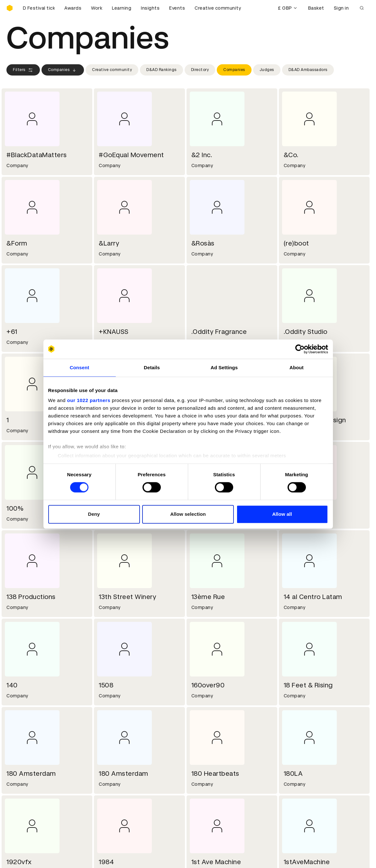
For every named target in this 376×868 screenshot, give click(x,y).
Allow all (282, 514)
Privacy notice (115, 801)
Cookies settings (34, 856)
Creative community (218, 8)
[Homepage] (10, 8)
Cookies (108, 794)
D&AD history (22, 740)
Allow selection (188, 514)
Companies (63, 70)
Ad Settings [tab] (224, 367)
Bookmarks (205, 801)
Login (198, 786)
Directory (200, 70)
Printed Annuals (25, 794)
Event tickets (22, 817)
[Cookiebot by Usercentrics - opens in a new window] (300, 349)
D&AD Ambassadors (308, 70)
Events (177, 8)
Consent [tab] (80, 367)
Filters (23, 70)
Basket (316, 8)
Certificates (21, 801)
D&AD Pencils (22, 786)
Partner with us (117, 748)
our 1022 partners (89, 400)
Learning (122, 8)
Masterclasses (23, 809)
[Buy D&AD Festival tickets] (39, 8)
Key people (19, 748)
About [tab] (297, 367)
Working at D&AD (119, 740)
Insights (150, 8)
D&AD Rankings (161, 70)
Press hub (203, 748)
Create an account (213, 794)
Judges (267, 70)
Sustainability (22, 756)
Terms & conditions (122, 786)
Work (97, 8)
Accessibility (114, 809)
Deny (94, 514)
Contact (202, 740)
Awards (73, 8)
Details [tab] (152, 367)
